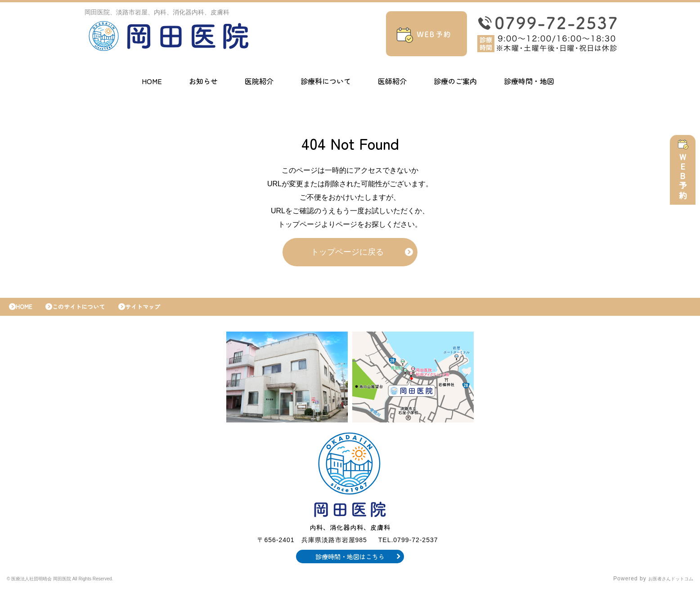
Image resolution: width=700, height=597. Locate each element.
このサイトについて (90, 311)
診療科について (326, 81)
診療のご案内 (455, 81)
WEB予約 (685, 181)
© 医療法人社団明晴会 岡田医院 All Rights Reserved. (79, 586)
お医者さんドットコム (664, 586)
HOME (152, 81)
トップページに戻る (347, 254)
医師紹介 (392, 81)
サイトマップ (163, 311)
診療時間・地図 (529, 81)
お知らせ (203, 81)
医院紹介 (259, 81)
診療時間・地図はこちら (350, 563)
